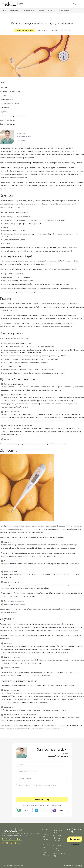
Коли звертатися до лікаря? (11, 92)
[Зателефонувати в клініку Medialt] (75, 4)
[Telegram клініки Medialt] (42, 810)
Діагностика (5, 108)
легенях (3, 171)
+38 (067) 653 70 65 (75, 831)
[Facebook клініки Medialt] (15, 843)
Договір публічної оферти (12, 839)
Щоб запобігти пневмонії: (10, 104)
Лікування (4, 112)
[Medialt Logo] (13, 830)
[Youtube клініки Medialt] (20, 843)
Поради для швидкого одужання (13, 116)
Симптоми (4, 87)
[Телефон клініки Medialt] (24, 810)
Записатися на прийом (75, 840)
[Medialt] (12, 4)
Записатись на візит (7, 120)
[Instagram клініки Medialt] (11, 843)
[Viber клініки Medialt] (60, 810)
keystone (79, 866)
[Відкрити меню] (80, 4)
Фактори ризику (6, 100)
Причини (3, 96)
